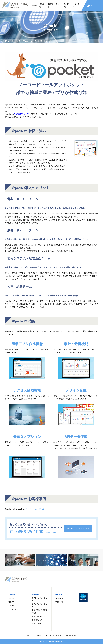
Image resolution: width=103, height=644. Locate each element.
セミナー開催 (36, 624)
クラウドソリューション (26, 41)
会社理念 (12, 598)
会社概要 (12, 605)
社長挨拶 (12, 602)
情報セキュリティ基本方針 (54, 635)
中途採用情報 (60, 602)
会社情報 (42, 5)
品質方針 (29, 635)
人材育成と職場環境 (39, 616)
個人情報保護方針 (71, 635)
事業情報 (50, 5)
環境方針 (39, 635)
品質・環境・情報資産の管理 (40, 611)
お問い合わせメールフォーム (78, 528)
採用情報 (67, 5)
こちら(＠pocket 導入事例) (35, 509)
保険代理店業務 (37, 620)
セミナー (59, 5)
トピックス (76, 5)
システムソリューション (40, 599)
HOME (35, 5)
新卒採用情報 (60, 598)
